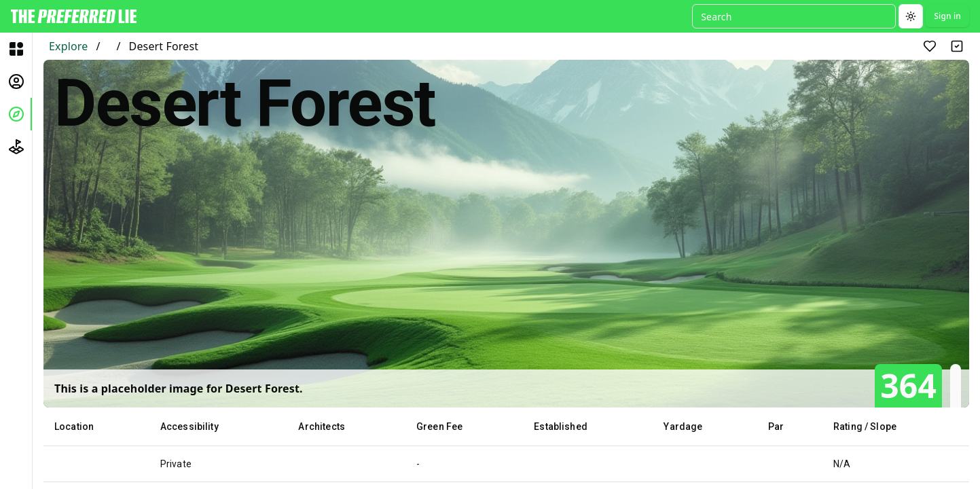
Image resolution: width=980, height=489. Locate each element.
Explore (68, 46)
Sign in (947, 16)
